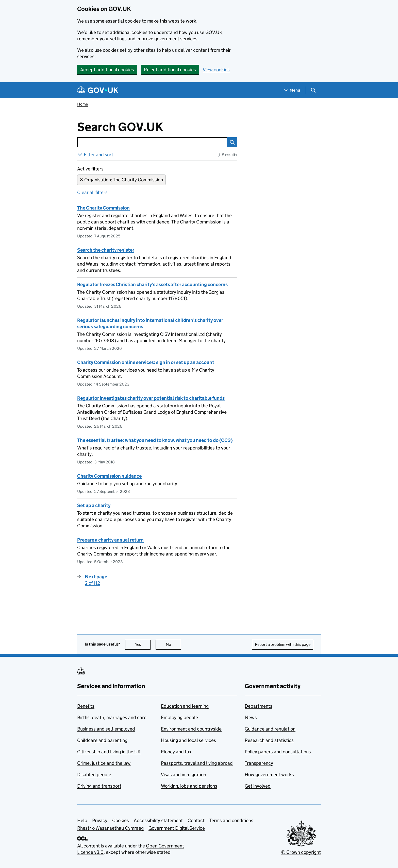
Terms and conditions (231, 820)
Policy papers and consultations (278, 752)
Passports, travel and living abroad (197, 763)
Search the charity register (106, 250)
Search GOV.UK (137, 127)
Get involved (258, 786)
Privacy (100, 820)
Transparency (259, 763)
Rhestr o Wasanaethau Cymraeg (110, 828)
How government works (269, 775)
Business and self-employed (106, 729)
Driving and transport (99, 786)
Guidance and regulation (270, 729)
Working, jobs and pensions (189, 786)
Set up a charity (94, 505)
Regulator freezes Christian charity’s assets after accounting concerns (153, 284)
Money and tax (176, 752)
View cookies (216, 70)
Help (82, 820)
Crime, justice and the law (104, 763)
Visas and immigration (184, 775)
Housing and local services (188, 740)
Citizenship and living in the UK (109, 752)
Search (231, 142)
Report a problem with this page (283, 644)
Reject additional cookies (170, 70)
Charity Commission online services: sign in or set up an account (146, 362)
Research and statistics (269, 740)
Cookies (121, 820)
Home (82, 104)
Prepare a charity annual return (110, 540)
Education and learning (185, 706)
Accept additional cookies (107, 70)
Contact (196, 820)
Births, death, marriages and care (112, 717)
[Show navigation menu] (292, 90)
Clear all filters (92, 192)
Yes (143, 644)
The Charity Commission (103, 208)
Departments (259, 706)
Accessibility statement (158, 820)
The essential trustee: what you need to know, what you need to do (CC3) (155, 440)
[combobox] (152, 142)
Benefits (86, 706)
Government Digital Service (177, 828)
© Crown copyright (301, 852)
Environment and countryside (191, 729)
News (251, 717)
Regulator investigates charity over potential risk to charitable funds (151, 398)
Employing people (179, 717)
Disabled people (94, 775)
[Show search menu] (313, 90)
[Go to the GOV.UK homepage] (98, 90)
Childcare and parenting (102, 740)
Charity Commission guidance (109, 476)
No (173, 644)
